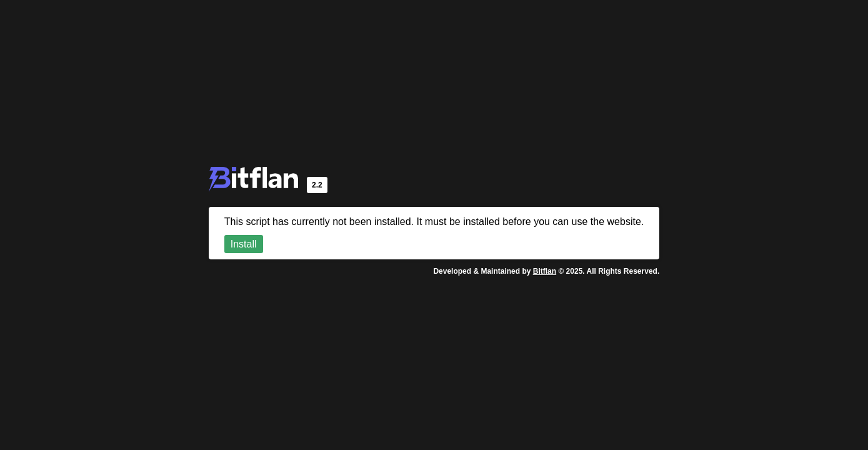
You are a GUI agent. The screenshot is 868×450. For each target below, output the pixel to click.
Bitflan (545, 271)
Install (244, 244)
